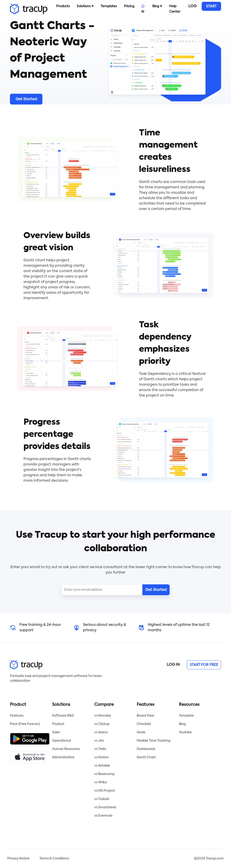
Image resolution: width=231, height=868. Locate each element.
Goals (141, 732)
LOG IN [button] (192, 8)
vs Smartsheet (105, 807)
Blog (182, 724)
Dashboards (146, 749)
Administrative (63, 757)
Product (58, 724)
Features (17, 716)
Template (186, 716)
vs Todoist (102, 799)
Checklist (144, 724)
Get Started (26, 99)
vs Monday (103, 716)
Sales (56, 732)
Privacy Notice (18, 859)
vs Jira (99, 741)
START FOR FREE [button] (211, 8)
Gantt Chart (146, 757)
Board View (146, 716)
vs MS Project (105, 791)
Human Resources (66, 749)
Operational (61, 741)
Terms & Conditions (54, 859)
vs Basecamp (104, 774)
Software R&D (63, 716)
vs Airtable (102, 766)
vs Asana (101, 732)
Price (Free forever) (25, 724)
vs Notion (102, 757)
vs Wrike (101, 782)
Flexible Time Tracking (154, 741)
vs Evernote (103, 816)
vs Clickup (102, 724)
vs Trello (100, 749)
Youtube (185, 732)
